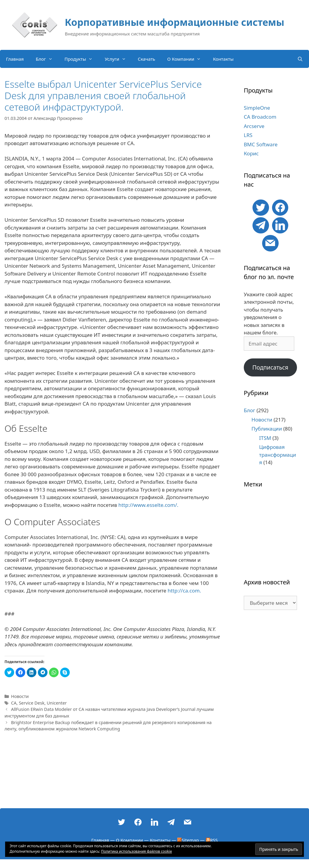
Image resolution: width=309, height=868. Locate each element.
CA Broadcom (260, 117)
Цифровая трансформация (278, 455)
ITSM (265, 438)
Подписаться (270, 367)
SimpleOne (257, 108)
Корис (251, 153)
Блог (47, 59)
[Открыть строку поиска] (300, 59)
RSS (212, 840)
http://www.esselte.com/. (148, 505)
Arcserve (254, 126)
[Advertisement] (270, 712)
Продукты (82, 59)
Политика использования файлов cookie (136, 851)
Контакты (223, 59)
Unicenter (57, 703)
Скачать (147, 59)
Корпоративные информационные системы (175, 22)
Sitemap (188, 840)
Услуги (118, 59)
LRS (248, 135)
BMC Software (261, 144)
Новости (20, 696)
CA (14, 703)
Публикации (267, 429)
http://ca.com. (184, 591)
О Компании (187, 59)
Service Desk (32, 703)
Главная (15, 59)
